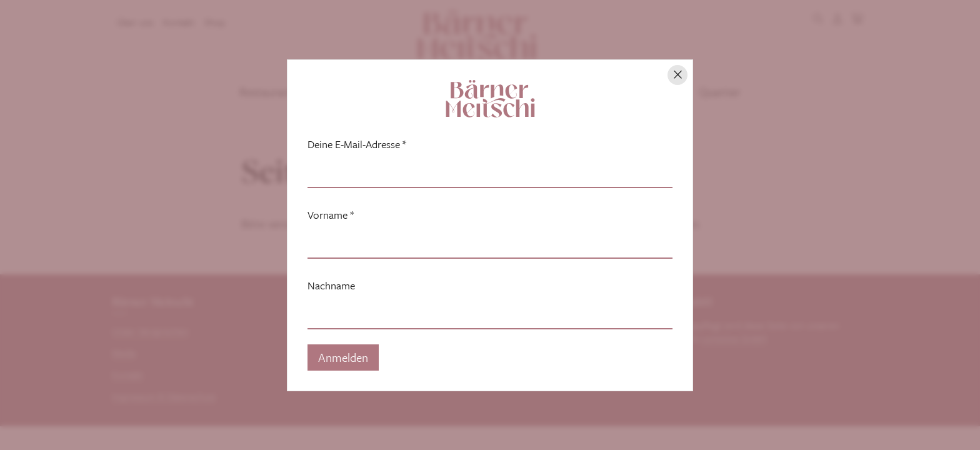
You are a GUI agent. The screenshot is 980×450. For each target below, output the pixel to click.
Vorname (331, 215)
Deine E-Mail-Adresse (357, 144)
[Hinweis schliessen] (677, 75)
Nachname (331, 286)
